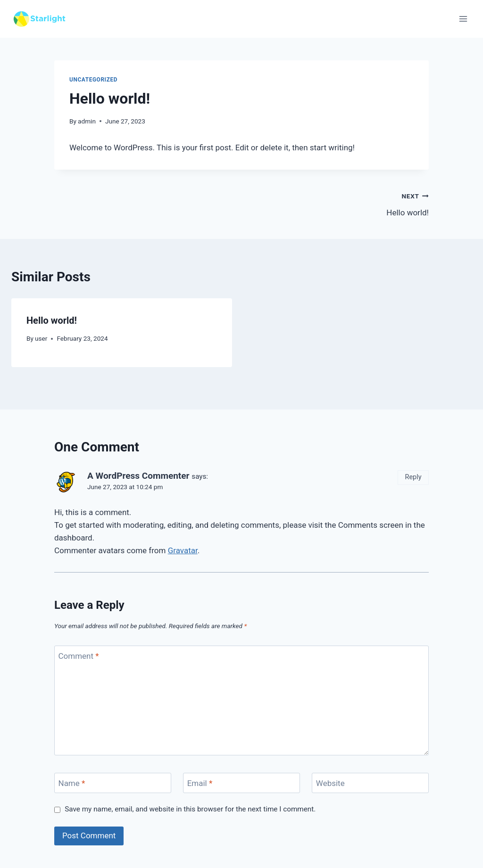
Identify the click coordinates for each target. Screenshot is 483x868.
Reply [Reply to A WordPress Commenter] (413, 477)
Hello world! (339, 203)
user (41, 338)
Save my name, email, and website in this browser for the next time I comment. (190, 809)
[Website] (370, 783)
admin (87, 121)
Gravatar (183, 550)
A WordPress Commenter (138, 476)
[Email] (241, 783)
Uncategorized (93, 80)
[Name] (113, 783)
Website (330, 783)
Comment (79, 656)
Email (200, 783)
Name (72, 783)
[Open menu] (463, 19)
